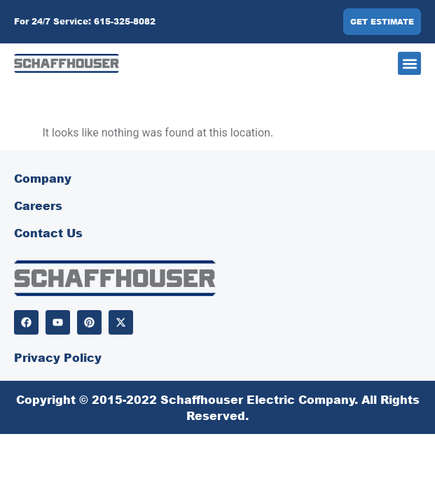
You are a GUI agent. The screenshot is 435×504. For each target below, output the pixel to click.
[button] (409, 63)
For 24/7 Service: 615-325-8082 (85, 21)
